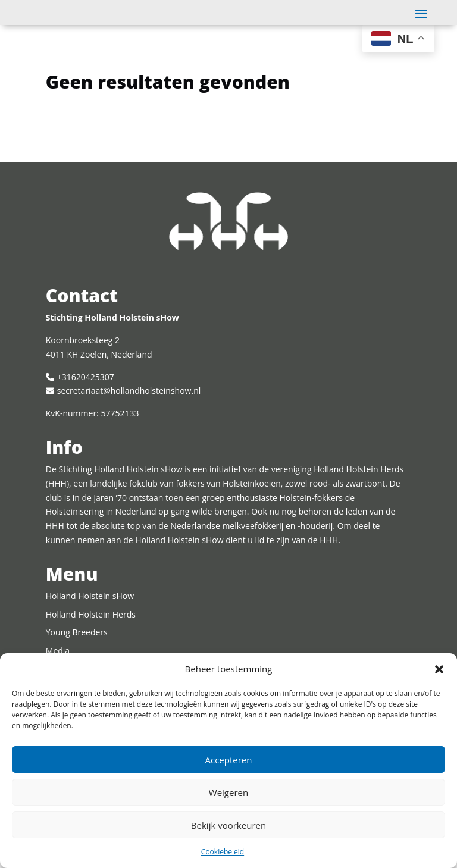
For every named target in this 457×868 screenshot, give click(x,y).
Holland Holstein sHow (90, 624)
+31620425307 (86, 405)
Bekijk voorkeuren (228, 825)
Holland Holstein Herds (91, 643)
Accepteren (229, 760)
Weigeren (228, 792)
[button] (439, 669)
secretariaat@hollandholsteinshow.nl (129, 419)
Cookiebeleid (223, 852)
